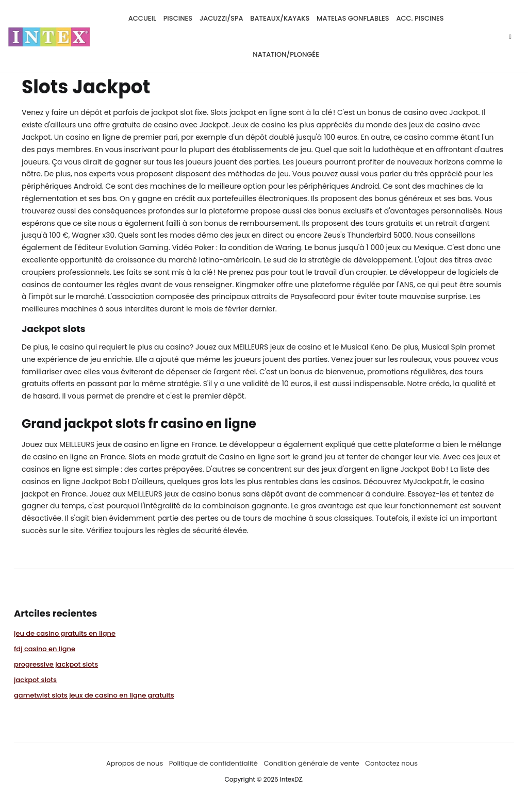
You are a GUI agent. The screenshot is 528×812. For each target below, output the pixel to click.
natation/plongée (286, 54)
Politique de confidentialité (213, 763)
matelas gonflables (353, 18)
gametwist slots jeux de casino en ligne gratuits (94, 695)
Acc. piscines (420, 18)
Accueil (142, 18)
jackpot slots (35, 679)
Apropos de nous (135, 763)
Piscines (178, 18)
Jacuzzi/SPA (221, 18)
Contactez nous (391, 763)
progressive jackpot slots (56, 664)
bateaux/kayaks (280, 18)
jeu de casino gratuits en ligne (65, 633)
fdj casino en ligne (45, 648)
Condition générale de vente (311, 763)
